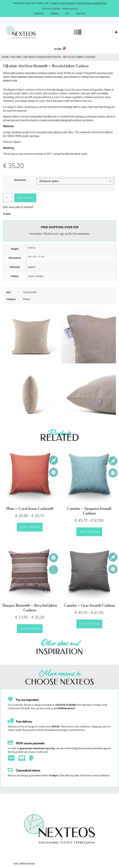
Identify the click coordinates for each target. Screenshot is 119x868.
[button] (78, 32)
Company (39, 13)
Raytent (32, 267)
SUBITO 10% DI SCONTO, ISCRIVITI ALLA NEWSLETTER (79, 3)
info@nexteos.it (70, 9)
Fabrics (55, 13)
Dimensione (20, 180)
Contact (80, 13)
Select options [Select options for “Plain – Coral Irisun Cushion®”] (30, 527)
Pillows (16, 57)
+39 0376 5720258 (50, 9)
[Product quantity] (8, 198)
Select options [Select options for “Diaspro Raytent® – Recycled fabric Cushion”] (30, 629)
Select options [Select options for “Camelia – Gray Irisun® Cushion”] (89, 624)
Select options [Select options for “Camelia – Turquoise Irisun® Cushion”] (89, 532)
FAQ (67, 13)
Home (5, 57)
